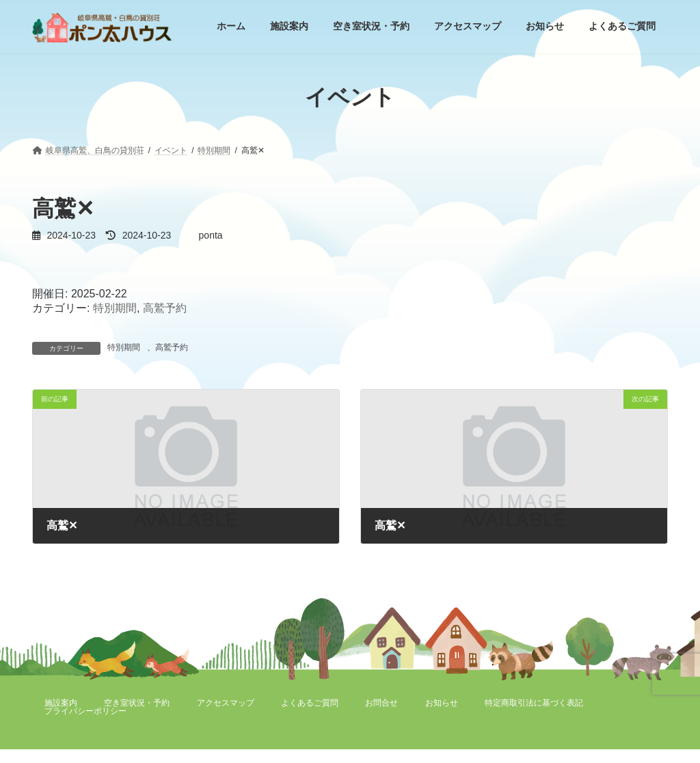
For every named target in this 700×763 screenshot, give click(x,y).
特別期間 (115, 308)
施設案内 (61, 703)
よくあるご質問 (310, 703)
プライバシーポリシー (85, 711)
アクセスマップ (226, 703)
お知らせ (442, 703)
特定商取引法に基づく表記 (534, 703)
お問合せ (381, 703)
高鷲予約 (165, 308)
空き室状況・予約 (137, 703)
